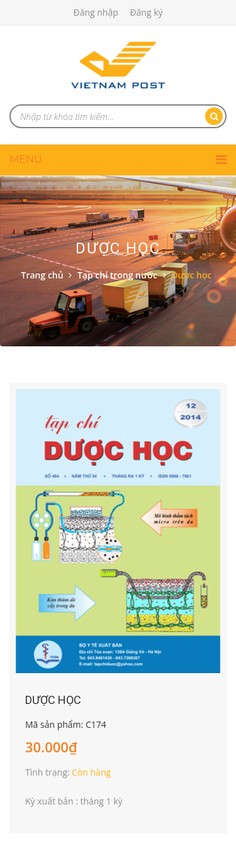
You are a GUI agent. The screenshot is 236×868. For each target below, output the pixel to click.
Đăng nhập (95, 12)
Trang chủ (42, 275)
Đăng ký (146, 12)
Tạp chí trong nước (117, 275)
